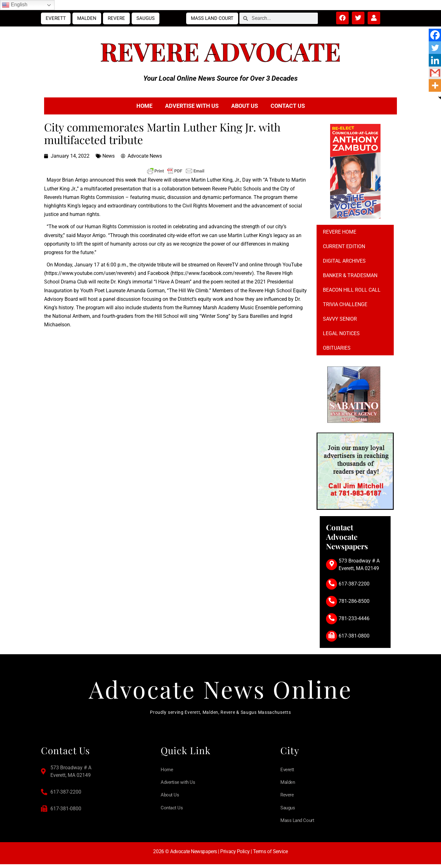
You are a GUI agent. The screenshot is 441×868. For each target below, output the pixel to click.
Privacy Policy (235, 855)
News (109, 156)
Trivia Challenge (345, 304)
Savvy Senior (340, 319)
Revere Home (340, 232)
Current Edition (344, 246)
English (15, 5)
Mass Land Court (212, 18)
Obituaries (337, 348)
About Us (245, 106)
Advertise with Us (192, 106)
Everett (56, 18)
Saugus (146, 18)
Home (144, 106)
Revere (116, 18)
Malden (87, 18)
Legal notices (341, 333)
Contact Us (288, 106)
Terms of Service (270, 855)
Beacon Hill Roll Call (352, 290)
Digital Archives (344, 261)
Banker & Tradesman (350, 275)
